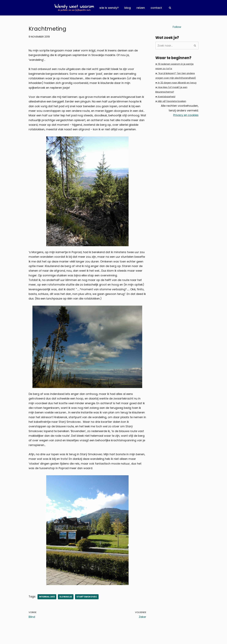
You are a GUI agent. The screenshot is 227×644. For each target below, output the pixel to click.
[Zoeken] (170, 8)
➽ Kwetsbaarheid (165, 97)
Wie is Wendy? (109, 8)
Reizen (141, 8)
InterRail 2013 (47, 598)
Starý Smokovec (87, 598)
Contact (156, 8)
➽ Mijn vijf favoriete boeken (171, 102)
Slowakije (66, 598)
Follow (177, 27)
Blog (128, 8)
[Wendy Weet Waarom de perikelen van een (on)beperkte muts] (74, 8)
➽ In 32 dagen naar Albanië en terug (176, 83)
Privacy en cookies (186, 116)
